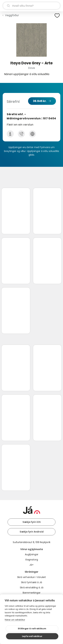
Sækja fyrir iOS (32, 522)
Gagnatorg (32, 560)
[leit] (32, 6)
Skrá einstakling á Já (32, 588)
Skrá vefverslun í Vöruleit (32, 577)
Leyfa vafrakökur (32, 636)
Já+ (32, 565)
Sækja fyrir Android (32, 532)
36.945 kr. (40, 101)
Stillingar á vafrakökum (32, 629)
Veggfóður (12, 15)
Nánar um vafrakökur (15, 620)
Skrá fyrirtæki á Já (32, 582)
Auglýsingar (32, 554)
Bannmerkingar (32, 593)
